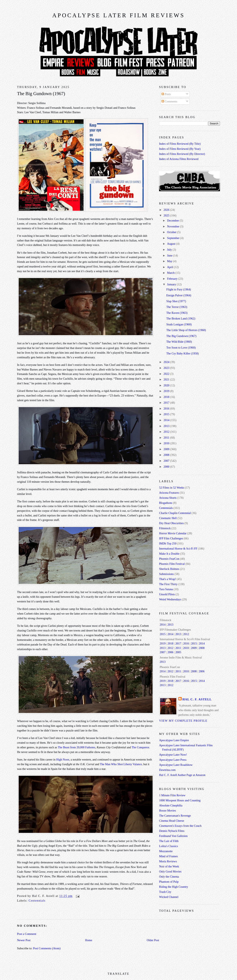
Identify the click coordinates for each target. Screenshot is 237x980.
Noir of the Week (169, 866)
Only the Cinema (169, 877)
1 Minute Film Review (172, 795)
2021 (167, 379)
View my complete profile (183, 721)
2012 (167, 432)
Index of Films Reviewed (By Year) (180, 149)
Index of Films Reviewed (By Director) (182, 154)
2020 (167, 385)
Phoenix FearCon (169, 559)
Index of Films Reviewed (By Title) (180, 144)
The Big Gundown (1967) (41, 94)
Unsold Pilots (167, 594)
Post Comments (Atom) (47, 948)
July (170, 250)
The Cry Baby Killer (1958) (183, 353)
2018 (167, 397)
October (172, 232)
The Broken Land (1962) (181, 318)
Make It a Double (169, 554)
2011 (167, 438)
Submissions (166, 574)
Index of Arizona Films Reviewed (179, 159)
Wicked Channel (169, 897)
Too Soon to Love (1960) (181, 348)
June (170, 255)
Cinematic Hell (168, 518)
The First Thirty (168, 584)
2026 (167, 210)
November (173, 226)
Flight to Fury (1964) (179, 289)
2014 (167, 420)
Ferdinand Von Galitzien (173, 836)
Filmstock (165, 528)
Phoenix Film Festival (172, 564)
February (173, 279)
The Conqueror (140, 747)
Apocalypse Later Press (173, 760)
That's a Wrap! (168, 579)
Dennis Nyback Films (172, 831)
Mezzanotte (166, 851)
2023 (167, 368)
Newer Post (24, 940)
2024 (167, 362)
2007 (167, 461)
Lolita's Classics (169, 846)
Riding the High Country (174, 887)
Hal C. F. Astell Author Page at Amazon (182, 775)
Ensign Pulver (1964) (179, 295)
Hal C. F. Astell (197, 699)
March (171, 273)
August (172, 244)
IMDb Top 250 (168, 543)
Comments (169, 101)
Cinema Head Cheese (172, 821)
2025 (167, 215)
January (172, 284)
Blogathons (166, 503)
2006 (171, 652)
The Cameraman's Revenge (175, 816)
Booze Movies (168, 811)
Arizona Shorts (168, 498)
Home (89, 940)
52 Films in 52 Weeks (172, 488)
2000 (167, 467)
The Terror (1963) (177, 307)
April (170, 267)
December (173, 221)
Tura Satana (166, 589)
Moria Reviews (168, 861)
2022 (167, 374)
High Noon (63, 759)
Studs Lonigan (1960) (179, 324)
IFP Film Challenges (171, 538)
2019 (167, 391)
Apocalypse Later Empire (174, 740)
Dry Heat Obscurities (171, 523)
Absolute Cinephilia (171, 805)
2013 (167, 426)
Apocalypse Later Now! (173, 755)
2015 (167, 414)
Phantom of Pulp (169, 882)
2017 (167, 403)
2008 (167, 455)
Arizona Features (169, 493)
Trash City (165, 892)
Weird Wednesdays (170, 599)
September (174, 238)
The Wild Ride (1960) (179, 342)
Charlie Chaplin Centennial (175, 513)
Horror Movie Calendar (173, 533)
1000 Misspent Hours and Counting (180, 800)
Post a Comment (27, 934)
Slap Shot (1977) (176, 301)
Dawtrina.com (167, 770)
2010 (167, 443)
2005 (178, 652)
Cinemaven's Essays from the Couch (180, 826)
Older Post (153, 940)
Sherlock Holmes (169, 569)
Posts (166, 94)
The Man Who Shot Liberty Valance (121, 764)
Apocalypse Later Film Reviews (118, 15)
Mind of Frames (168, 856)
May (170, 261)
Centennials (37, 901)
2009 (167, 449)
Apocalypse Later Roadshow (176, 765)
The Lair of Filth (169, 841)
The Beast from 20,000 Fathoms (77, 747)
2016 (167, 409)
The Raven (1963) (177, 313)
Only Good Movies (170, 871)
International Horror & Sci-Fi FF (178, 549)
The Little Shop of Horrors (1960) (186, 330)
